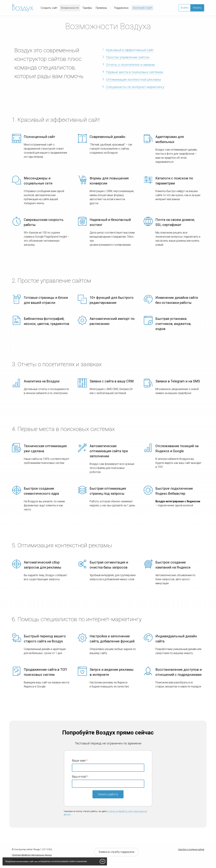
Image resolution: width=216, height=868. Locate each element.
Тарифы (87, 8)
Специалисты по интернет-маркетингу (135, 87)
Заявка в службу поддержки (116, 852)
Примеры (101, 8)
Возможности (70, 8)
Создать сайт (49, 8)
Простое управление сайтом (128, 57)
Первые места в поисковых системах (134, 72)
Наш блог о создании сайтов (191, 849)
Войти (185, 8)
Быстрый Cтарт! (143, 8)
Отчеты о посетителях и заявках (130, 65)
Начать (197, 8)
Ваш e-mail (79, 777)
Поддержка (121, 8)
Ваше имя (79, 761)
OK (103, 861)
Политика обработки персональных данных (32, 855)
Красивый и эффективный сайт (130, 50)
